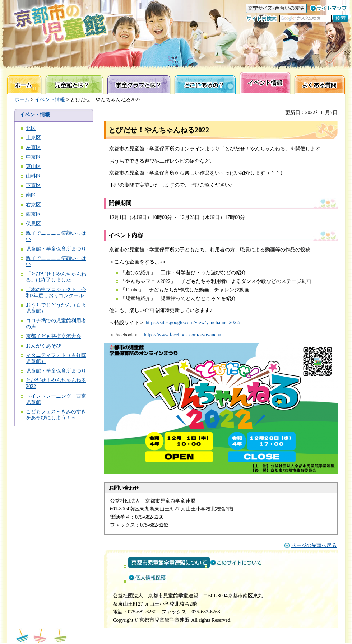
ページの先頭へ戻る (314, 545)
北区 (31, 128)
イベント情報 (50, 100)
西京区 (33, 214)
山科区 (33, 176)
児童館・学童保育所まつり (56, 249)
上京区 (33, 138)
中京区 (33, 157)
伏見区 (33, 224)
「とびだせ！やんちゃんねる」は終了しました (56, 277)
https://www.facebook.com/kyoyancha (182, 335)
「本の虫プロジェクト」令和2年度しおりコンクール (56, 293)
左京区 (33, 147)
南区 (31, 195)
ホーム (22, 100)
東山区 (33, 166)
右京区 (33, 205)
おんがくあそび (43, 346)
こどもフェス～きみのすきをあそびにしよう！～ (56, 415)
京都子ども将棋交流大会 (54, 336)
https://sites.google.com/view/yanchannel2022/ (193, 323)
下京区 (33, 185)
